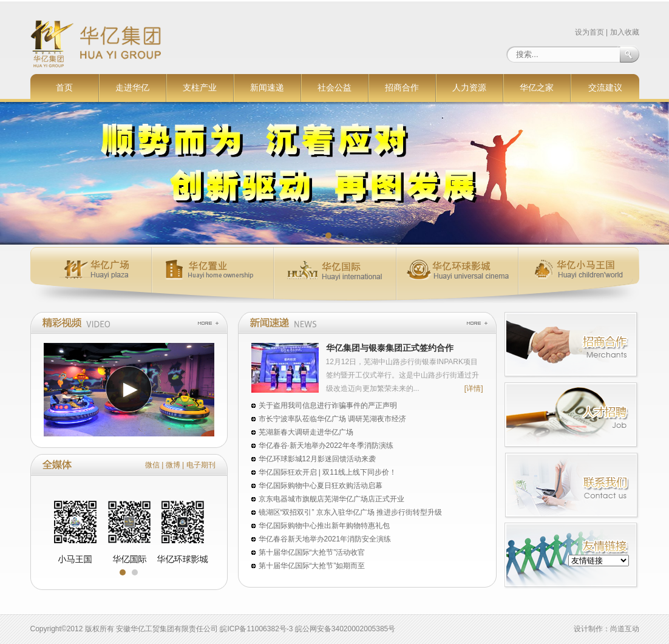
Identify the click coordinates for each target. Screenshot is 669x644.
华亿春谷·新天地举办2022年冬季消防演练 (326, 446)
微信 (152, 465)
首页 (64, 88)
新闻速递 (267, 88)
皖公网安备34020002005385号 (345, 629)
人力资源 (469, 88)
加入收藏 (625, 32)
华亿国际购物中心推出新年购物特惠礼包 (324, 526)
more (208, 323)
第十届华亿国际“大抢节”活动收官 (312, 552)
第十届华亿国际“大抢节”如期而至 (312, 566)
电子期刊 (201, 465)
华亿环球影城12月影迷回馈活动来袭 (317, 459)
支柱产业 (200, 88)
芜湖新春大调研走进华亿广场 (306, 432)
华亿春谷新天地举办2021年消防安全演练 (325, 539)
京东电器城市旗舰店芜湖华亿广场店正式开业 (331, 499)
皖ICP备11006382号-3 (256, 629)
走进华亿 (132, 88)
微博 (173, 465)
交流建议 (605, 88)
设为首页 (589, 32)
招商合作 (402, 88)
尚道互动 (625, 629)
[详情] (474, 388)
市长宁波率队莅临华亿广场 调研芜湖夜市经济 (332, 419)
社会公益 (334, 88)
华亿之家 (537, 88)
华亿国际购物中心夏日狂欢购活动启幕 (321, 486)
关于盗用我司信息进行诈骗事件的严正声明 (328, 405)
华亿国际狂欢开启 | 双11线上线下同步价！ (328, 472)
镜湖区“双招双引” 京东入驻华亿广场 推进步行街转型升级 (351, 512)
